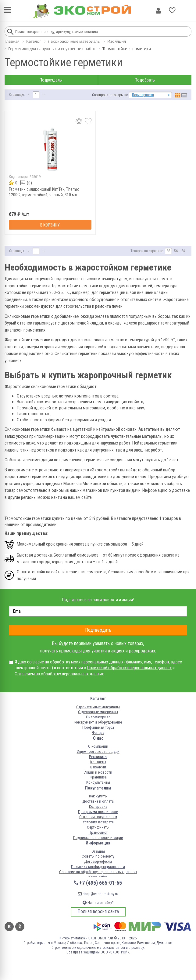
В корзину (50, 225)
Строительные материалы (98, 707)
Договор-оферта (98, 861)
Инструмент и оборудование (98, 722)
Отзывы (98, 851)
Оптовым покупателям (98, 817)
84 (184, 251)
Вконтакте (9, 927)
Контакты (98, 762)
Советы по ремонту (98, 856)
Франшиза (98, 777)
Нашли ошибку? (98, 903)
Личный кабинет (158, 11)
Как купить (98, 796)
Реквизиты (98, 757)
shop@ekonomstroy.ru (98, 894)
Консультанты (98, 782)
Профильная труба (98, 727)
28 (168, 251)
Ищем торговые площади (98, 751)
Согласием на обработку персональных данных (59, 674)
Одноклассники (20, 927)
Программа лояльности (98, 812)
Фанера (98, 733)
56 (176, 251)
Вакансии (98, 767)
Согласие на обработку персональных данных (98, 872)
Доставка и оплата (98, 801)
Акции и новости (98, 772)
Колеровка (98, 806)
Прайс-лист (98, 832)
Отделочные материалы (98, 712)
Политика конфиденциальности (98, 867)
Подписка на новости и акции (98, 838)
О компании (98, 746)
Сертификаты (98, 827)
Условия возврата (98, 822)
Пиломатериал (98, 717)
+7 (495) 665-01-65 (101, 883)
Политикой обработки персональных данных (129, 668)
